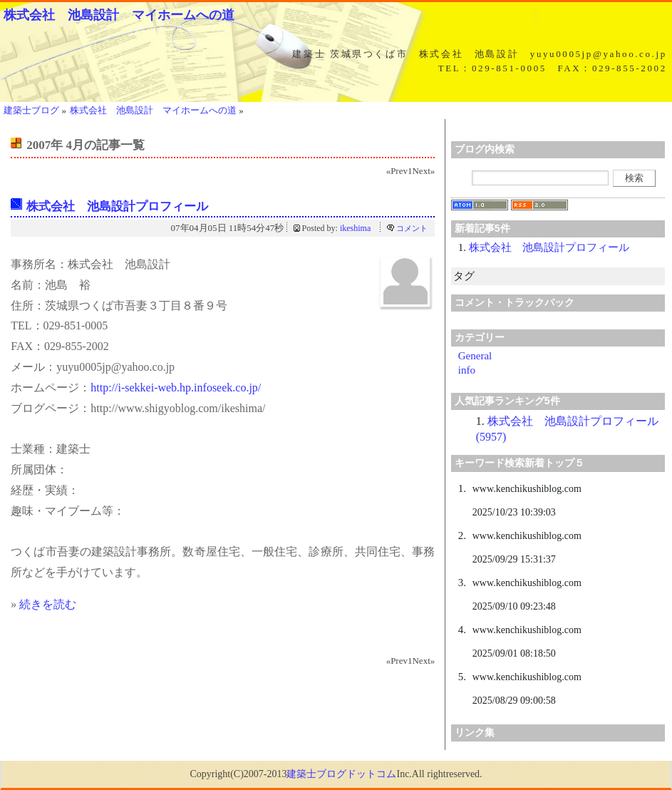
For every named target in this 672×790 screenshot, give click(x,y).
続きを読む (48, 604)
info (467, 370)
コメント (412, 228)
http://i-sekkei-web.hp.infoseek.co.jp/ (176, 388)
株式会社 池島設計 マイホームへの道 (119, 15)
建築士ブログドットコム (341, 774)
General (475, 356)
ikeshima (355, 228)
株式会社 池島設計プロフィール (117, 206)
